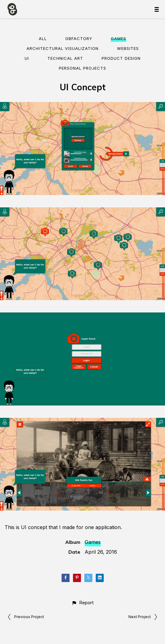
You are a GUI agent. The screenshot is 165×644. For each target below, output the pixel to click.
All (43, 39)
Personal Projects (82, 68)
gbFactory (79, 39)
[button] (82, 603)
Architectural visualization (62, 48)
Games (119, 39)
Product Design (121, 58)
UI (27, 58)
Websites (128, 48)
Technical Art (65, 58)
